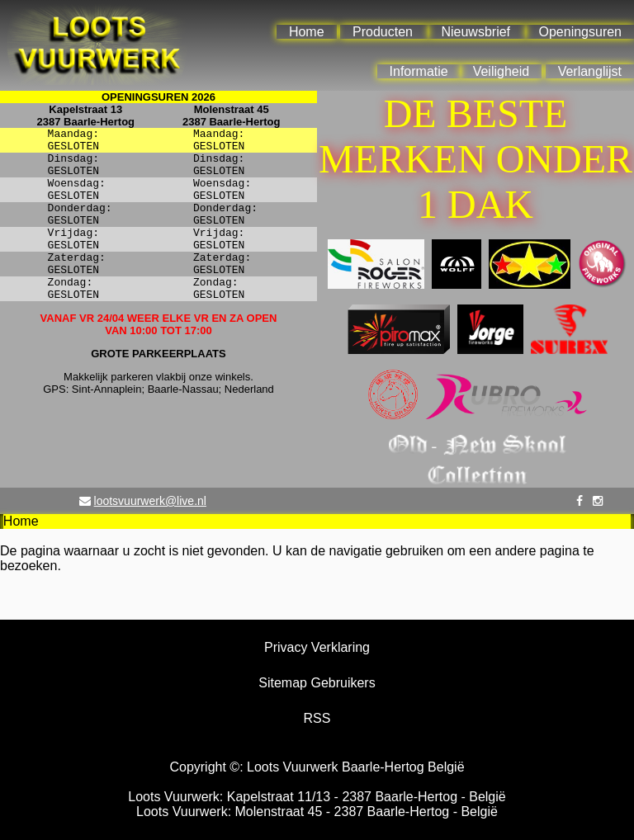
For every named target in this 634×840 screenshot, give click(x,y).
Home (307, 32)
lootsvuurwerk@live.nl (150, 501)
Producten (383, 32)
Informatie (419, 71)
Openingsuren (580, 32)
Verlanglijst (590, 71)
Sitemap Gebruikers (317, 683)
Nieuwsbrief (475, 32)
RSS (317, 718)
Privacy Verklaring (317, 647)
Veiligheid (502, 71)
